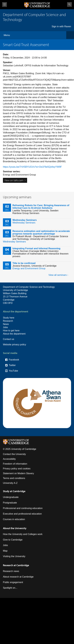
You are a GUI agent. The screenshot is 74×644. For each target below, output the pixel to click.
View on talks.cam (14, 180)
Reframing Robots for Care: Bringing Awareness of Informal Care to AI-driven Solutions (41, 207)
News (6, 324)
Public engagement (13, 582)
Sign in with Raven (61, 26)
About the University (15, 528)
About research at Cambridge (18, 577)
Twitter (12, 365)
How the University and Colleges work (23, 534)
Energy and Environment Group (29, 268)
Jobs (5, 327)
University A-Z (10, 483)
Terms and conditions (14, 478)
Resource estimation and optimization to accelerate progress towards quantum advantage (41, 232)
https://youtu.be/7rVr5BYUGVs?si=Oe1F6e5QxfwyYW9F (32, 167)
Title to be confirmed (24, 263)
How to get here (11, 331)
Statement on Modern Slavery (18, 473)
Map (5, 551)
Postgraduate (10, 503)
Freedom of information (15, 464)
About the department (14, 334)
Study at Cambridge (14, 491)
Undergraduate (11, 497)
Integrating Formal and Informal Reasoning (36, 248)
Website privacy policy (15, 345)
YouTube (13, 371)
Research (8, 321)
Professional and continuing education (23, 508)
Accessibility (9, 459)
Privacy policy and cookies (17, 469)
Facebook (14, 360)
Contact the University (14, 454)
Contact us (8, 339)
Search (69, 5)
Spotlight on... (10, 588)
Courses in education (14, 519)
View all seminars (58, 275)
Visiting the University (14, 556)
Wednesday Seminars (25, 220)
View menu (5, 5)
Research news (11, 571)
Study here (9, 318)
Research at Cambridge (16, 565)
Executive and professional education (22, 514)
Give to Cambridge (13, 540)
